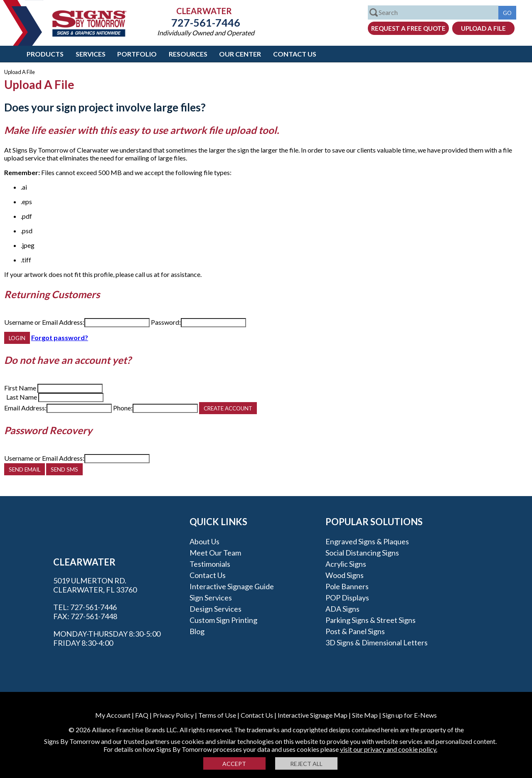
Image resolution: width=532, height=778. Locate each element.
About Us (204, 541)
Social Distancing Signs (362, 553)
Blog (197, 631)
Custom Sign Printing (223, 620)
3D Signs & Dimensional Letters (377, 642)
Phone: (123, 408)
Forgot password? (60, 337)
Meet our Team (215, 553)
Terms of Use (217, 715)
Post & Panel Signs (355, 631)
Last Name (22, 397)
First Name (20, 388)
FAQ (142, 715)
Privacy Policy (173, 715)
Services (91, 54)
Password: (166, 322)
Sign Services (211, 598)
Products (45, 54)
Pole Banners (347, 586)
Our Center (240, 54)
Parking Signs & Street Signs (371, 620)
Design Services (216, 609)
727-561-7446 (206, 22)
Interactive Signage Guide (232, 586)
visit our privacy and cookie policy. (389, 749)
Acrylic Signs (346, 564)
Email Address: (25, 408)
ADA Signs (342, 609)
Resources (188, 54)
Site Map (365, 715)
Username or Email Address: (44, 322)
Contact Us (295, 54)
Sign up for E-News (410, 715)
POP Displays (347, 598)
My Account (113, 715)
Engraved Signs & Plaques (367, 541)
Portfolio (137, 54)
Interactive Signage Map (313, 715)
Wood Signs (345, 575)
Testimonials (210, 564)
